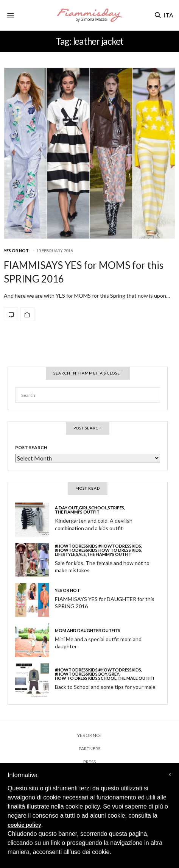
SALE (81, 554)
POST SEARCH (31, 448)
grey (114, 674)
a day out (66, 508)
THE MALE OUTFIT (136, 678)
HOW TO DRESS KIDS (120, 550)
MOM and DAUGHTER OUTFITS (88, 630)
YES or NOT (16, 251)
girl (83, 508)
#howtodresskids (76, 546)
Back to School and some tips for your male (105, 687)
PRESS (89, 762)
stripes (116, 508)
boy (103, 674)
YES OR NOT (90, 735)
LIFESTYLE (65, 554)
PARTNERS (89, 749)
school (98, 508)
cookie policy (24, 825)
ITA (168, 15)
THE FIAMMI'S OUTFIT (77, 512)
